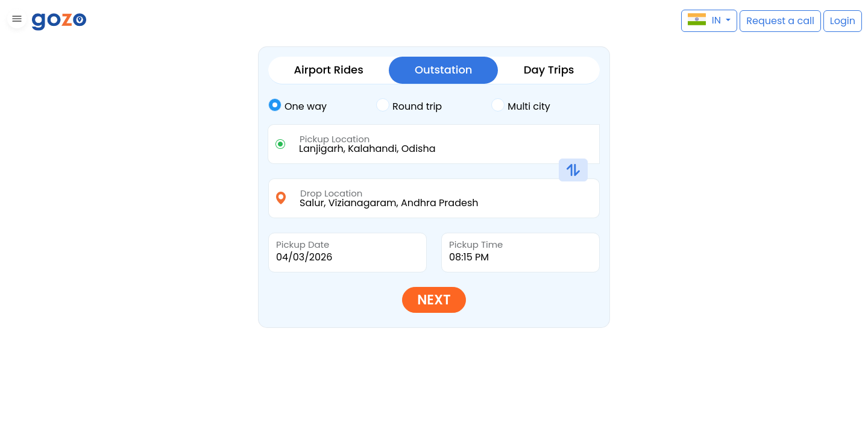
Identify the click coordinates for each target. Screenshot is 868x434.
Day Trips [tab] (549, 70)
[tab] (322, 107)
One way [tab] (297, 105)
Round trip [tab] (409, 105)
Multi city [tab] (520, 105)
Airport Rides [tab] (329, 70)
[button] (15, 21)
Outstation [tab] (444, 70)
